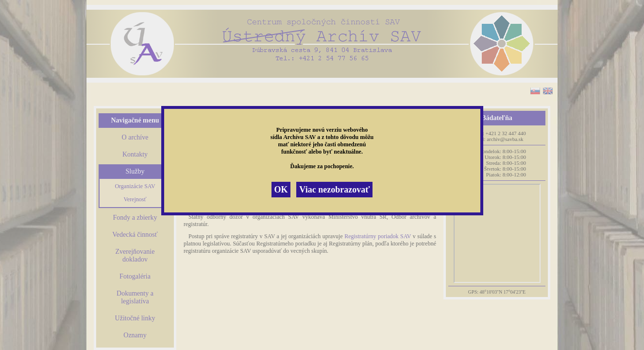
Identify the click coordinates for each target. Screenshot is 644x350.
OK (281, 190)
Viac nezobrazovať (334, 190)
